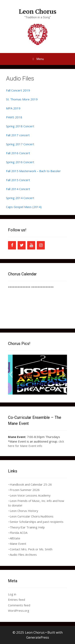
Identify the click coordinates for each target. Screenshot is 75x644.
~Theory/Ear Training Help (26, 527)
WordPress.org (19, 611)
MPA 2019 (13, 108)
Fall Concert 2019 (18, 90)
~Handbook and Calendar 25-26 (30, 484)
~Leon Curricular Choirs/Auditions (31, 516)
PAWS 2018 (14, 117)
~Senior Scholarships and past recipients (36, 522)
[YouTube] (31, 245)
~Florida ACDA (18, 533)
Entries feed (16, 600)
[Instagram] (41, 245)
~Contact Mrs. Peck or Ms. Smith (30, 549)
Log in (12, 594)
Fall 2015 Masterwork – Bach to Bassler (33, 171)
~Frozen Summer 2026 (24, 490)
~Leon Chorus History (23, 511)
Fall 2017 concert (18, 135)
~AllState (14, 538)
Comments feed (19, 605)
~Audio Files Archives (22, 555)
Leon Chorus (38, 12)
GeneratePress (38, 637)
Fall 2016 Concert (18, 153)
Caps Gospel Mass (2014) (24, 207)
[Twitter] (22, 245)
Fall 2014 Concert (18, 189)
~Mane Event (17, 544)
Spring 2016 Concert (20, 162)
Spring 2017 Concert (20, 144)
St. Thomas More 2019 (22, 99)
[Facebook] (12, 245)
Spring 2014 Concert (20, 198)
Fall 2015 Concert (18, 180)
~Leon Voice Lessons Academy (29, 495)
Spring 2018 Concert (20, 126)
